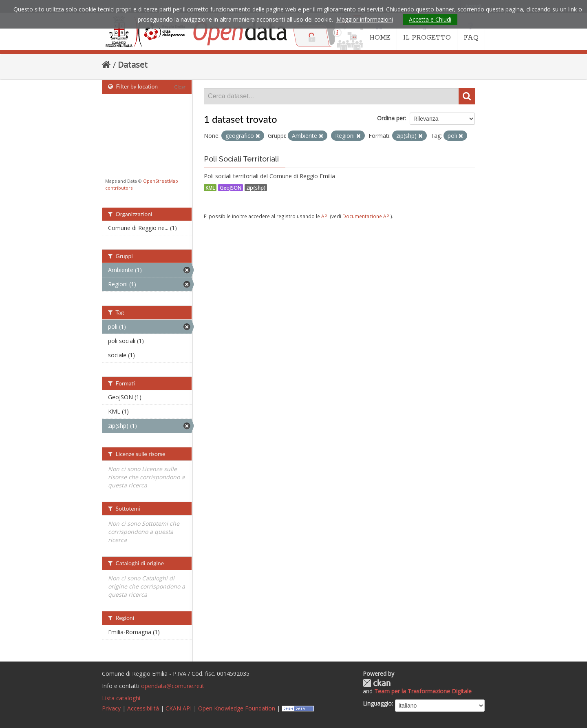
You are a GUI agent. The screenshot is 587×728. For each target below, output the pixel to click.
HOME (380, 32)
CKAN (377, 683)
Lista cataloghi (121, 698)
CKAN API (179, 708)
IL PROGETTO (427, 32)
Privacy (111, 708)
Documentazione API (366, 216)
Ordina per (391, 118)
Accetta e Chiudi (430, 19)
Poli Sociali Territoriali (241, 159)
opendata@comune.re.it (173, 686)
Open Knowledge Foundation (237, 708)
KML (210, 188)
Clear (180, 87)
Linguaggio (377, 703)
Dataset (133, 65)
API (325, 216)
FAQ (471, 32)
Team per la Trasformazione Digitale (423, 691)
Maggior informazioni (365, 19)
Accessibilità (143, 708)
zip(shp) (256, 188)
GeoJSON (231, 188)
